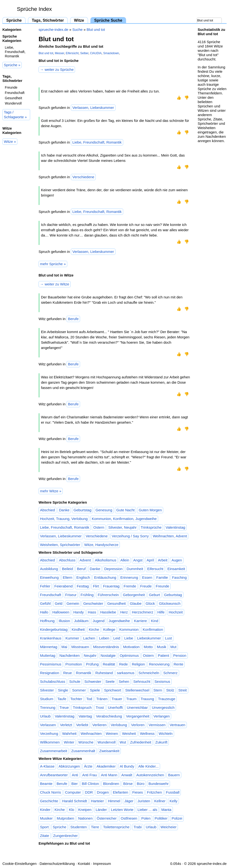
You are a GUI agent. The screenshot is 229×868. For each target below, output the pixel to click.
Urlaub (45, 716)
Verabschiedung (109, 716)
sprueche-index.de (53, 30)
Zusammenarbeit (54, 751)
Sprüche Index (34, 9)
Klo (72, 810)
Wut (123, 742)
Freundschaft (15, 93)
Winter (69, 742)
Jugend (98, 621)
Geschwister (93, 603)
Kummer (72, 638)
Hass (92, 612)
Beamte (46, 784)
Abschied (47, 510)
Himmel (114, 801)
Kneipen (85, 810)
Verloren (138, 725)
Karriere (140, 621)
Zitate (45, 836)
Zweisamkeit (109, 751)
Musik (162, 647)
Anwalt (127, 775)
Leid (117, 638)
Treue (64, 707)
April (150, 560)
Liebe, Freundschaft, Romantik (15, 52)
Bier (75, 784)
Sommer (79, 690)
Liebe (129, 638)
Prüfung (92, 664)
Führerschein (108, 595)
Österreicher (107, 818)
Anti (75, 775)
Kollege (109, 629)
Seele (110, 681)
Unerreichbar (137, 707)
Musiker (46, 818)
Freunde (11, 87)
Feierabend (64, 586)
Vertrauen (178, 725)
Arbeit (163, 560)
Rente (178, 664)
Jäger (129, 801)
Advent (85, 560)
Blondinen (111, 784)
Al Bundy (127, 766)
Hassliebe (108, 612)
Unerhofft (115, 707)
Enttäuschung (105, 577)
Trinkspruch (82, 707)
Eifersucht (155, 569)
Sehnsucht (142, 681)
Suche (77, 30)
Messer (59, 53)
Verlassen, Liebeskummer (93, 108)
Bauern (174, 775)
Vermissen (157, 725)
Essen (147, 577)
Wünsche (86, 742)
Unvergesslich (163, 707)
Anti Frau (90, 775)
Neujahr (90, 655)
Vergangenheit (138, 716)
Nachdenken (69, 655)
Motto (148, 647)
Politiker (161, 818)
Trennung (48, 707)
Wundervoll (13, 103)
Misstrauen (80, 647)
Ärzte (88, 766)
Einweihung (49, 577)
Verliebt (82, 725)
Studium (47, 699)
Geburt (155, 595)
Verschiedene (83, 177)
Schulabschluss (53, 681)
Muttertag (48, 655)
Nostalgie (108, 655)
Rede (123, 664)
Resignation (50, 673)
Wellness (147, 733)
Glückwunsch (170, 603)
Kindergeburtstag (54, 629)
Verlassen (48, 725)
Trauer (117, 699)
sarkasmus (126, 673)
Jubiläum (81, 621)
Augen (177, 560)
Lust (168, 638)
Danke (64, 510)
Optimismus (129, 655)
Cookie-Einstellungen (20, 864)
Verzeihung (49, 733)
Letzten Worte (122, 810)
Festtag (83, 586)
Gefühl (45, 603)
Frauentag (111, 586)
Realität (109, 664)
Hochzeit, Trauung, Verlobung (64, 519)
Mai (64, 647)
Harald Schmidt (75, 801)
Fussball (173, 792)
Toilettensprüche (116, 827)
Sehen (124, 681)
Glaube (136, 603)
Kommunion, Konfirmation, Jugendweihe (124, 519)
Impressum (102, 864)
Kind (155, 621)
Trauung (147, 699)
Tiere (95, 827)
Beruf (81, 569)
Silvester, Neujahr (122, 527)
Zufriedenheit (141, 742)
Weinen (112, 733)
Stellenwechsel (137, 690)
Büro (141, 784)
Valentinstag (175, 527)
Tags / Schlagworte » (15, 115)
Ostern (99, 527)
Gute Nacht (126, 510)
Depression (113, 569)
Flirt (96, 586)
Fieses (138, 792)
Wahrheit (69, 733)
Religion (138, 664)
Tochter (76, 699)
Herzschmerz (142, 612)
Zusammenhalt (83, 751)
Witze (79, 20)
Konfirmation (153, 629)
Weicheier (168, 827)
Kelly (174, 801)
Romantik (84, 673)
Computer (73, 792)
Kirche (94, 629)
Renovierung (159, 664)
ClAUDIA (96, 53)
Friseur (71, 595)
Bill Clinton (91, 784)
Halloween (61, 612)
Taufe (62, 699)
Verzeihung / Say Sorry (130, 536)
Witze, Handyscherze (101, 545)
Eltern (68, 577)
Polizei (177, 818)
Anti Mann (109, 775)
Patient (164, 655)
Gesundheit (13, 98)
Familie (162, 577)
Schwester (93, 681)
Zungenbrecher (66, 836)
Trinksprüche (151, 527)
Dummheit (135, 569)
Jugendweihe (119, 621)
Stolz (170, 690)
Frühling (87, 595)
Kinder (45, 810)
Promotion (74, 664)
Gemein (73, 603)
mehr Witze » (51, 491)
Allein (125, 560)
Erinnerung (129, 577)
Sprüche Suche (108, 20)
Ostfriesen (129, 818)
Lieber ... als (147, 810)
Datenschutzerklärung (57, 864)
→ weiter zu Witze (55, 284)
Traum (131, 699)
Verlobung (119, 725)
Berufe (73, 319)
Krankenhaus (51, 638)
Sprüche (14, 20)
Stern (158, 690)
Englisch (83, 577)
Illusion (64, 621)
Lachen (89, 638)
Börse (128, 784)
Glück (150, 603)
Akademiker (106, 766)
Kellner (160, 801)
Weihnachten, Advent (170, 536)
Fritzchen (155, 792)
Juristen (144, 801)
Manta (166, 810)
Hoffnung (47, 621)
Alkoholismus (106, 560)
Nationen (85, 818)
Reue (67, 673)
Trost (100, 707)
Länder (101, 810)
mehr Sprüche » (53, 264)
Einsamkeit (176, 569)
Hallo (44, 612)
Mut (173, 647)
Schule (75, 681)
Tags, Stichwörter (48, 20)
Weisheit (129, 733)
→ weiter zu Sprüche (57, 69)
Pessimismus (51, 664)
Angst (138, 560)
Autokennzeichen (150, 775)
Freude (146, 586)
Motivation (131, 647)
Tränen (102, 699)
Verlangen (162, 716)
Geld (59, 603)
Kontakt (84, 864)
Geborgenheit (134, 595)
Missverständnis (106, 647)
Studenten (79, 827)
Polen (146, 818)
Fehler (45, 586)
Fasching (179, 577)
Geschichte (49, 801)
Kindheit (78, 629)
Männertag (49, 647)
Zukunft (161, 742)
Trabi (138, 827)
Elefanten (120, 792)
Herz (124, 612)
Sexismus (162, 681)
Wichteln (166, 733)
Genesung (104, 510)
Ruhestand (104, 673)
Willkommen (50, 742)
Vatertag (85, 716)
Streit (183, 690)
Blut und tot (96, 30)
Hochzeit (176, 612)
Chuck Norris (51, 792)
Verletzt (66, 725)
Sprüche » (12, 65)
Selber (84, 53)
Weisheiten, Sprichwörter (60, 545)
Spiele (95, 690)
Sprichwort (113, 690)
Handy (78, 612)
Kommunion (129, 629)
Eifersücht (72, 53)
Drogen (103, 792)
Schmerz (170, 673)
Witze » (10, 141)
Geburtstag (82, 510)
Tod (89, 699)
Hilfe (161, 612)
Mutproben (66, 818)
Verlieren (99, 725)
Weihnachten (91, 733)
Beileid (67, 569)
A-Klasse (47, 766)
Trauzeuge (167, 699)
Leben (104, 638)
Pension (180, 655)
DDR (89, 792)
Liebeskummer (149, 638)
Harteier (98, 801)
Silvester (47, 690)
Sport (44, 827)
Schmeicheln (149, 673)
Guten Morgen (150, 510)
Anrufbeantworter (54, 775)
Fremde (130, 586)
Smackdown (111, 53)
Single (63, 690)
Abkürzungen (69, 766)
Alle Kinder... (148, 766)
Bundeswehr (158, 784)
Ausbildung (49, 569)
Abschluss (67, 560)
